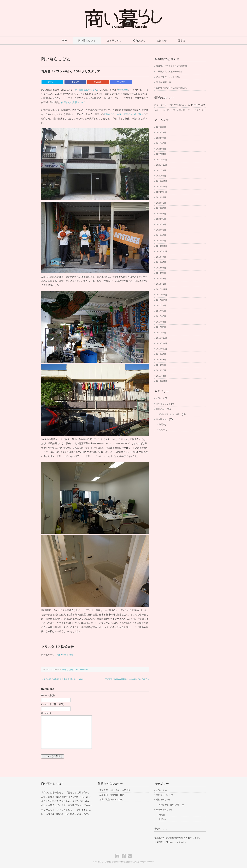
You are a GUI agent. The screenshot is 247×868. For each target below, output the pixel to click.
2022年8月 (161, 143)
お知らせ (162, 41)
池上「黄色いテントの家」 (168, 77)
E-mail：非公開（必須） (53, 704)
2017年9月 (161, 306)
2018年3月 (161, 273)
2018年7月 (161, 262)
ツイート (55, 82)
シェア (78, 82)
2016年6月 (161, 365)
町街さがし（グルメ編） (170, 414)
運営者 (181, 41)
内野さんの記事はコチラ (73, 102)
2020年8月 (161, 203)
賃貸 (161, 429)
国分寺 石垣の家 (164, 82)
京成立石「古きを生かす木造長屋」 (173, 66)
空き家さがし (114, 41)
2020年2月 (161, 235)
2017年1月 (161, 333)
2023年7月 (161, 138)
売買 (161, 424)
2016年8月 (161, 360)
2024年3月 (161, 133)
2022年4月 (161, 154)
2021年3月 (161, 176)
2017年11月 (162, 295)
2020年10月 (162, 192)
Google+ (101, 82)
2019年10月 (162, 251)
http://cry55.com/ (65, 655)
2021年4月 (161, 170)
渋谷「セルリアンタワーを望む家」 (171, 105)
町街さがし (139, 41)
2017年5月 (161, 316)
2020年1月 (161, 241)
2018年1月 (161, 284)
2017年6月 (161, 311)
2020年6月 (161, 214)
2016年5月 (161, 370)
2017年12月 (162, 289)
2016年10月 (162, 349)
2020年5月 (161, 219)
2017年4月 (161, 322)
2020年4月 (161, 225)
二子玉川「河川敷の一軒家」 (169, 72)
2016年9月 (161, 354)
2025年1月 (161, 127)
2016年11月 (162, 343)
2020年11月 (162, 187)
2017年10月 (162, 300)
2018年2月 (161, 279)
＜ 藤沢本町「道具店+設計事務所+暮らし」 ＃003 (62, 679)
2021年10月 (162, 165)
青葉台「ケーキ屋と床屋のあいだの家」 (124, 114)
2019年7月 (161, 257)
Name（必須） (49, 695)
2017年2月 (161, 327)
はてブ (121, 82)
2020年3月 (161, 230)
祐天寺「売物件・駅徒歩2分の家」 (172, 88)
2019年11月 (162, 246)
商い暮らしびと (87, 41)
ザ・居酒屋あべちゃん (86, 90)
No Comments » (82, 670)
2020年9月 (161, 197)
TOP (64, 41)
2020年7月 (161, 208)
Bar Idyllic (123, 90)
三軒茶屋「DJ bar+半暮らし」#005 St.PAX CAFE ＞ (127, 679)
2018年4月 (161, 268)
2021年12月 (162, 160)
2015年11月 (162, 381)
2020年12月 (162, 181)
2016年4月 (161, 376)
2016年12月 (162, 338)
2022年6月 (161, 149)
